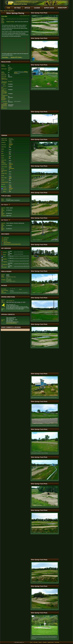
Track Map (4, 16)
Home (2, 11)
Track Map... (5, 57)
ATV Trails (35, 642)
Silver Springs (11, 11)
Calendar (45, 642)
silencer (26, 72)
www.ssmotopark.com (11, 323)
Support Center (51, 642)
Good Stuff (57, 642)
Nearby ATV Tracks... (17, 57)
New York (6, 11)
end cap (16, 73)
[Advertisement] (15, 122)
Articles (40, 642)
